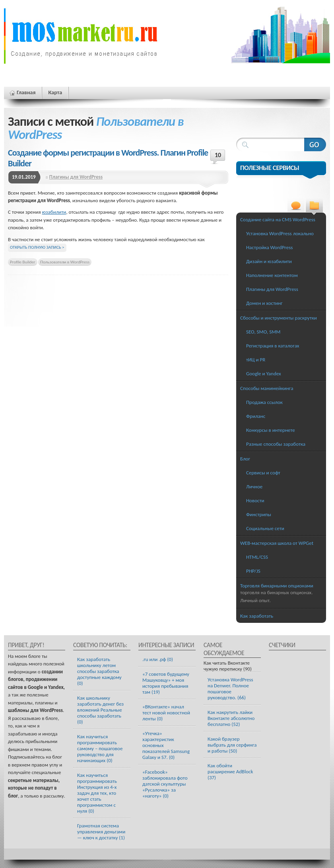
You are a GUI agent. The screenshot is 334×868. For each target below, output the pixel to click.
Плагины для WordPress (76, 177)
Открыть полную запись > (37, 247)
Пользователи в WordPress (65, 262)
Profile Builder (23, 262)
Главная (26, 93)
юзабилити (54, 212)
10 (218, 155)
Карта (55, 93)
